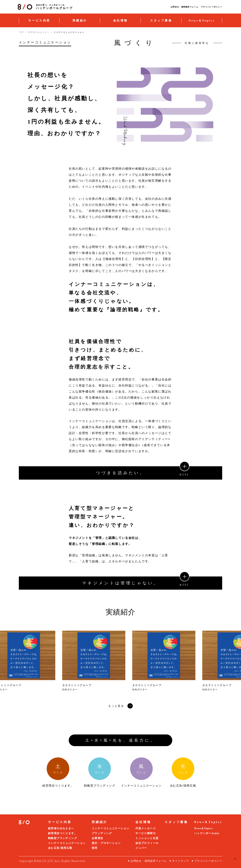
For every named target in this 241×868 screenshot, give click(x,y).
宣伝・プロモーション (106, 843)
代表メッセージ (146, 828)
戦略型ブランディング (63, 838)
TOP (21, 32)
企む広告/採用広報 (60, 848)
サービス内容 (39, 21)
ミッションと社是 (147, 838)
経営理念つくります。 (63, 833)
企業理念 (98, 838)
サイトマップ (180, 861)
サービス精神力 (146, 833)
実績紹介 (80, 21)
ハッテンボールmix (207, 833)
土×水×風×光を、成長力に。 (120, 740)
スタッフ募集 (161, 21)
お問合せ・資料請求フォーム (184, 7)
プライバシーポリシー (212, 7)
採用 (95, 848)
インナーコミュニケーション (67, 843)
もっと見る (120, 706)
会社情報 (120, 21)
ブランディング (102, 833)
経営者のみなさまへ (39, 32)
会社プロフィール (147, 843)
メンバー (141, 848)
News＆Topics (202, 21)
